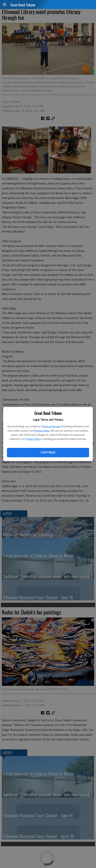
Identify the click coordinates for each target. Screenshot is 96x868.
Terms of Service (51, 426)
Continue (48, 452)
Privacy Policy (42, 431)
